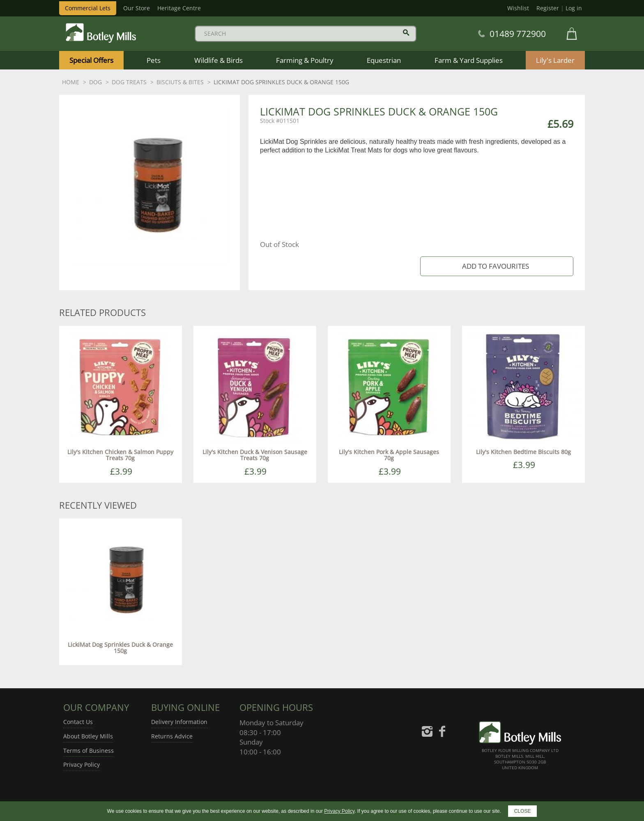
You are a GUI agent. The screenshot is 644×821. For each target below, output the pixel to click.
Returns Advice (172, 736)
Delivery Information (179, 722)
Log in (574, 8)
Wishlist (518, 8)
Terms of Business (89, 751)
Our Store (137, 8)
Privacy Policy (82, 764)
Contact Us (78, 722)
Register (548, 8)
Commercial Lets (88, 8)
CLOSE (523, 811)
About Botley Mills (88, 736)
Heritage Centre (179, 8)
